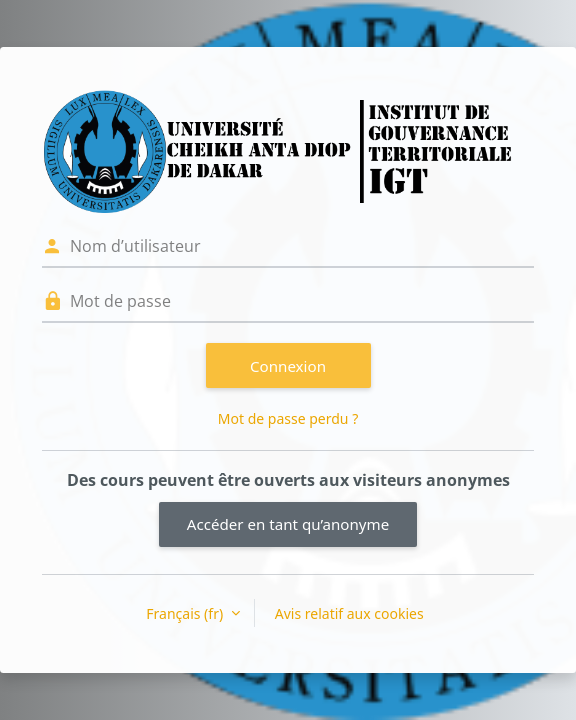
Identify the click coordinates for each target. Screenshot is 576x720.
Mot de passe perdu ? (288, 418)
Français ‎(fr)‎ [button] (186, 613)
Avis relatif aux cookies (349, 613)
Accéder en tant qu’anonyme (288, 524)
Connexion (288, 366)
